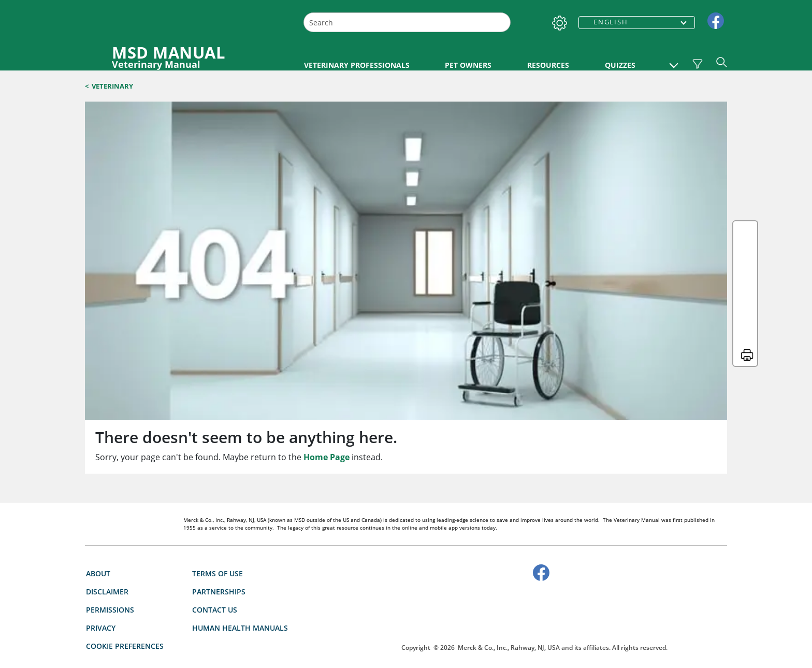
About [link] (98, 573)
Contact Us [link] (215, 610)
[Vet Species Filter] (698, 64)
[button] (674, 60)
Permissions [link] (110, 610)
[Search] (502, 23)
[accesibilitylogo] (535, 616)
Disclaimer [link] (107, 592)
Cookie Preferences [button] (125, 646)
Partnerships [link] (219, 592)
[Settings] (558, 21)
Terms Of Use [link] (218, 573)
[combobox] (407, 22)
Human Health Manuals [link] (240, 628)
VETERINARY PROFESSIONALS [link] (357, 65)
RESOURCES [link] (548, 65)
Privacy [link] (101, 628)
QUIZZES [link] (620, 65)
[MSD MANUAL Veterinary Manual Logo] (187, 56)
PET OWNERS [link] (468, 65)
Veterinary (112, 86)
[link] (716, 20)
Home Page (327, 457)
